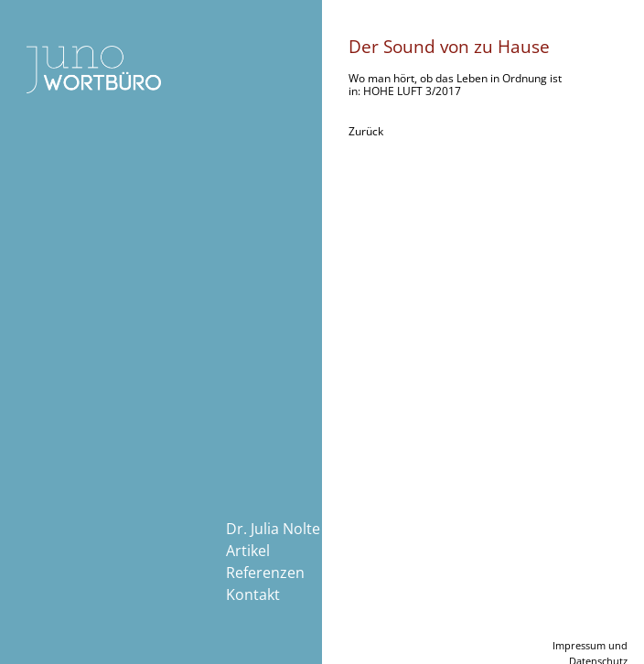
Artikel (248, 551)
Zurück (366, 131)
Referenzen (265, 573)
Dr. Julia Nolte (273, 529)
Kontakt (253, 594)
